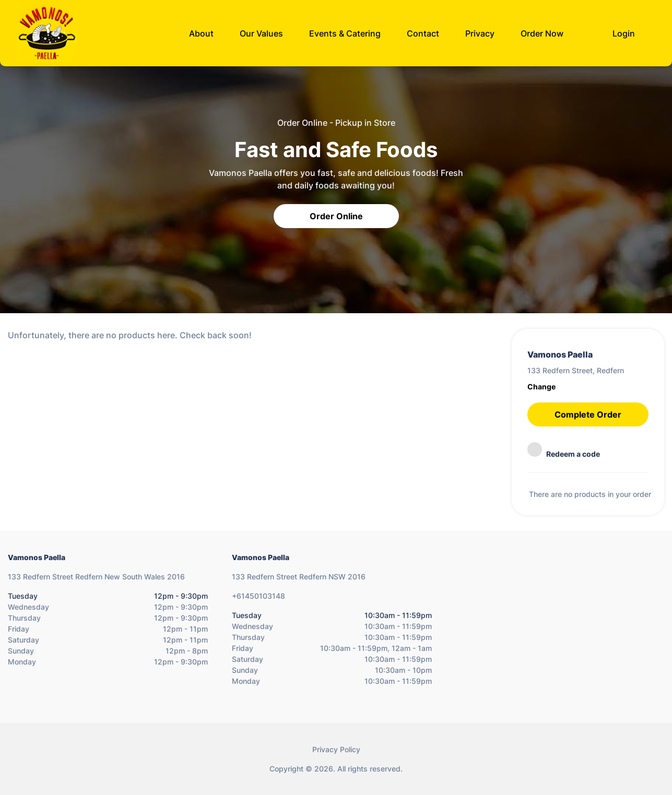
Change (541, 387)
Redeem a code (564, 450)
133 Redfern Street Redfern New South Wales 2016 (96, 577)
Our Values (261, 33)
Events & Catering (345, 33)
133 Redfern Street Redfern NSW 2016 (299, 577)
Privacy (480, 33)
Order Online (336, 216)
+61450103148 (258, 596)
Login (624, 33)
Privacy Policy (336, 749)
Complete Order (588, 414)
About (201, 33)
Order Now (542, 33)
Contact (423, 33)
